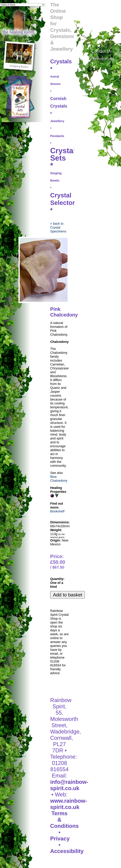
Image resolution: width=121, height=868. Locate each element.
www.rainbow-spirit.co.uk (69, 804)
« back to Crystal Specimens (58, 227)
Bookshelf (57, 511)
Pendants (57, 136)
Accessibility (67, 851)
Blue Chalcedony (59, 479)
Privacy (60, 839)
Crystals (61, 61)
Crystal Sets (63, 154)
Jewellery (57, 121)
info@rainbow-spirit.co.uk (69, 785)
